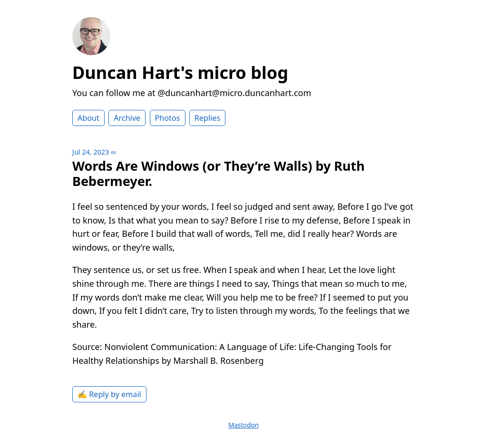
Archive (127, 118)
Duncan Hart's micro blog (180, 73)
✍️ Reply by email (109, 394)
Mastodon (243, 425)
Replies (207, 118)
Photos (168, 118)
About (88, 118)
